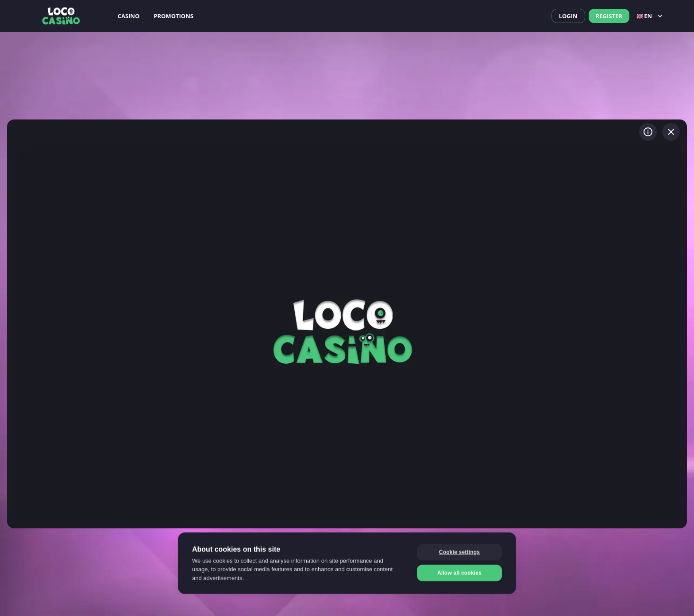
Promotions (173, 16)
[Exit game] (671, 132)
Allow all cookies (459, 572)
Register (609, 16)
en (651, 16)
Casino (129, 16)
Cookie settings (459, 551)
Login (568, 16)
